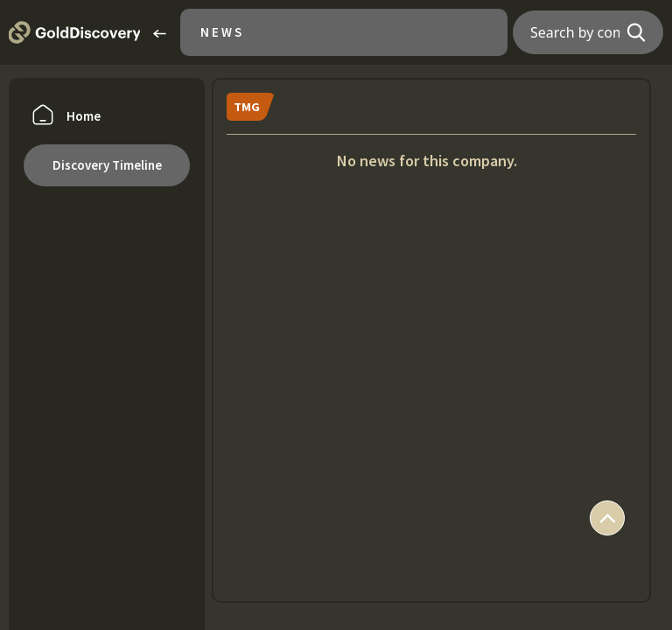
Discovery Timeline (107, 165)
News (222, 32)
